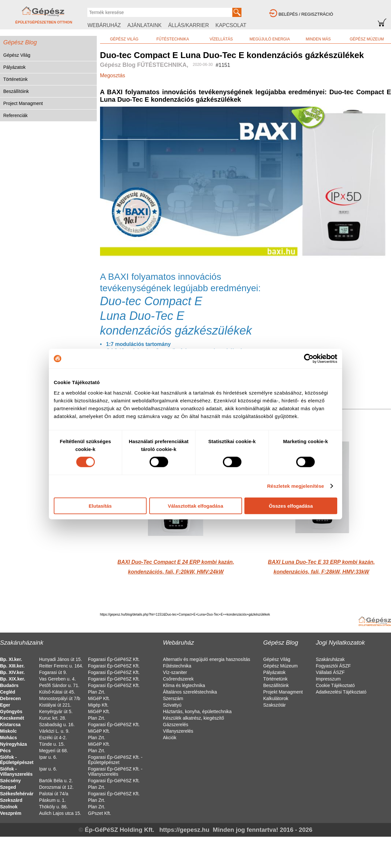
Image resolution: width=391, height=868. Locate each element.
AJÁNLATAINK (145, 25)
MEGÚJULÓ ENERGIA (270, 39)
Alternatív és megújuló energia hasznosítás (207, 659)
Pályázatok (14, 67)
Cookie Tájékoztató (335, 685)
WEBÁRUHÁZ (104, 25)
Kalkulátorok (276, 698)
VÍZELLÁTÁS (221, 39)
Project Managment (23, 103)
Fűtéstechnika (177, 666)
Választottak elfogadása (195, 506)
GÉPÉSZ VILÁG (124, 39)
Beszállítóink (16, 91)
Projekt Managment (283, 692)
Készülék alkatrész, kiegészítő (194, 718)
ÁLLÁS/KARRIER (188, 25)
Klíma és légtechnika (184, 685)
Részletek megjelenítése (296, 486)
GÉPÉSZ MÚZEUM (367, 39)
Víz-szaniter (175, 672)
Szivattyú (172, 705)
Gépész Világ (17, 55)
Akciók (170, 738)
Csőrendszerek (178, 679)
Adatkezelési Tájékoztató (341, 692)
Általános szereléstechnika (190, 692)
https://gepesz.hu (184, 830)
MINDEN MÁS (318, 39)
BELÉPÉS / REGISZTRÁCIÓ (306, 14)
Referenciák (15, 115)
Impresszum (328, 679)
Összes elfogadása (291, 506)
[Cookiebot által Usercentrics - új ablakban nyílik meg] (309, 359)
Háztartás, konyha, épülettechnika (197, 711)
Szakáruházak (330, 659)
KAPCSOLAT (231, 25)
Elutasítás (100, 506)
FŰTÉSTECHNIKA (173, 39)
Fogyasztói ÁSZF (333, 666)
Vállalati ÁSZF (330, 672)
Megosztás (113, 75)
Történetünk (15, 79)
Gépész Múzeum (281, 666)
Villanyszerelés (178, 731)
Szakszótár (275, 705)
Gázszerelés (176, 725)
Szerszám (173, 698)
